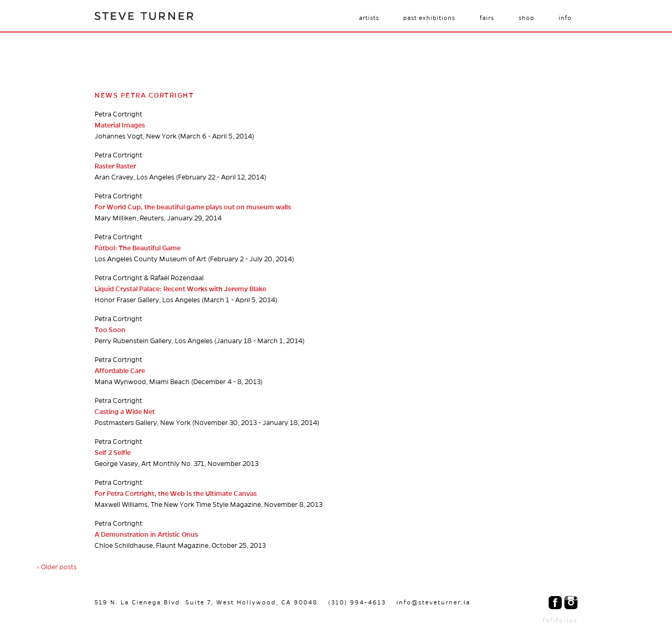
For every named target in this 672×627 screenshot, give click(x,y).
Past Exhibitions (429, 18)
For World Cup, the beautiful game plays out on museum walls (193, 207)
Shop (527, 18)
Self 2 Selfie (113, 453)
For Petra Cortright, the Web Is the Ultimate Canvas (176, 494)
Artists (369, 18)
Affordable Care (120, 371)
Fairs (487, 18)
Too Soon (110, 330)
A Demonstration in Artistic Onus (146, 535)
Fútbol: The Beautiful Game (138, 248)
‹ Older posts (57, 567)
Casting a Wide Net (125, 412)
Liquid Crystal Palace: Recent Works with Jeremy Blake (180, 289)
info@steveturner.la (433, 602)
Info (565, 18)
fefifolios (560, 620)
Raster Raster (115, 166)
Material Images (120, 125)
